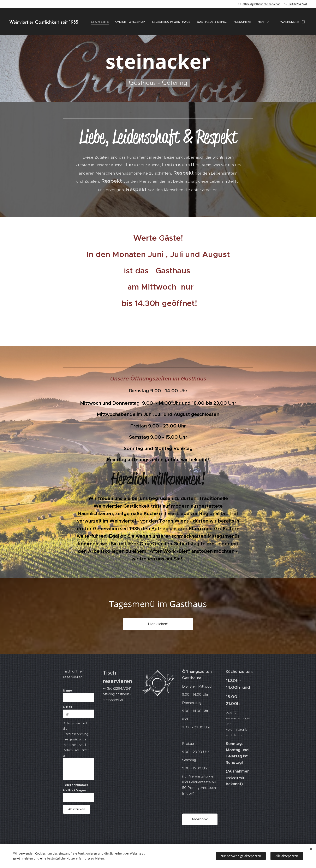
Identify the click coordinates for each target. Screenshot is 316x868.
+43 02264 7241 (298, 4)
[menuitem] (101, 22)
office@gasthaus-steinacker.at (261, 4)
